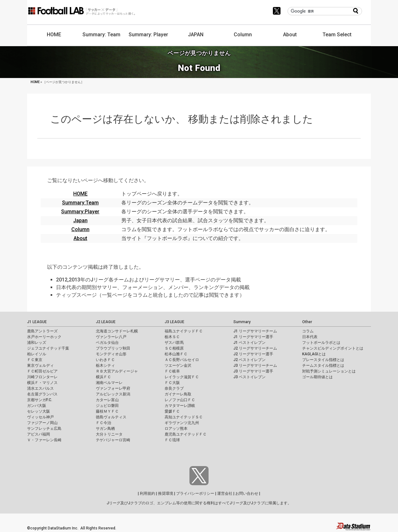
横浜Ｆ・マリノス (42, 383)
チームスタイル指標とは (323, 365)
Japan (80, 220)
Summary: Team (101, 35)
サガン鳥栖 (105, 429)
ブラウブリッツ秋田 (113, 348)
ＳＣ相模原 (174, 348)
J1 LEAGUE (37, 322)
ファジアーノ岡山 (42, 423)
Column (243, 35)
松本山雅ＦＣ (176, 354)
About (290, 35)
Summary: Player (148, 35)
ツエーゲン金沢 (178, 365)
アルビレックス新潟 (113, 394)
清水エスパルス (40, 388)
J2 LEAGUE (106, 322)
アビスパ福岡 (39, 434)
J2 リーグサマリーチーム (255, 348)
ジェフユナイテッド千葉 (48, 348)
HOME (54, 35)
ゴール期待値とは (317, 377)
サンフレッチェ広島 (44, 429)
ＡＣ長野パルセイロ (182, 360)
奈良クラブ (174, 388)
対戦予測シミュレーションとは (329, 371)
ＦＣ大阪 (172, 383)
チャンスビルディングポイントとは (333, 348)
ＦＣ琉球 (172, 440)
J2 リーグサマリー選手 (253, 354)
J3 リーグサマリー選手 (253, 371)
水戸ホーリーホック (44, 337)
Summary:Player (80, 212)
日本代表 (310, 337)
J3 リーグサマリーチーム (255, 365)
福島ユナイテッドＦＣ (184, 331)
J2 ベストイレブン (249, 360)
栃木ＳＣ (172, 337)
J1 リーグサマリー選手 (253, 337)
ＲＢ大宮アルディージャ (117, 371)
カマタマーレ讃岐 (180, 406)
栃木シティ (105, 365)
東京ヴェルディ (40, 365)
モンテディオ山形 (111, 354)
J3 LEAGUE (174, 322)
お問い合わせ (247, 493)
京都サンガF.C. (40, 400)
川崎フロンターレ (42, 377)
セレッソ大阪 (39, 411)
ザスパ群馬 (174, 343)
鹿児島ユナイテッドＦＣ (186, 434)
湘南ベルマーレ (109, 383)
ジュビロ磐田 (107, 406)
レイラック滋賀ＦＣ (182, 377)
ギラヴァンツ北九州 (182, 423)
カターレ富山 (107, 400)
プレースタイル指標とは (323, 360)
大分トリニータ (109, 434)
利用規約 (147, 493)
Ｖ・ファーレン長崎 (44, 440)
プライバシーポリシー (195, 493)
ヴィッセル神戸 (40, 417)
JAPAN (196, 35)
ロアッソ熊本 (176, 429)
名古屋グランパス (42, 394)
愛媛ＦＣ (172, 411)
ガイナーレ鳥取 (178, 394)
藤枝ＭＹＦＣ (107, 411)
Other (307, 322)
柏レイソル (37, 354)
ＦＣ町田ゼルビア (42, 371)
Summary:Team (80, 203)
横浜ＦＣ (103, 377)
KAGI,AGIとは (314, 354)
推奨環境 (166, 493)
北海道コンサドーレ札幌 (117, 331)
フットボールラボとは (321, 343)
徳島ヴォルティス (111, 417)
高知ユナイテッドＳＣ (184, 417)
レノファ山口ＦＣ (180, 400)
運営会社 (225, 493)
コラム (308, 331)
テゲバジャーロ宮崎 (113, 440)
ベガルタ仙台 (107, 343)
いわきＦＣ (105, 360)
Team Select (337, 35)
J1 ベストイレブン (249, 343)
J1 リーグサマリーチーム (255, 331)
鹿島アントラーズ (42, 331)
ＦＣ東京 (35, 360)
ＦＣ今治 (103, 423)
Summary (242, 322)
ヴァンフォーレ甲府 (113, 388)
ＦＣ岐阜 (172, 371)
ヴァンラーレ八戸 (111, 337)
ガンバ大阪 (37, 406)
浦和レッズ (37, 343)
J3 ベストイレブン (249, 377)
